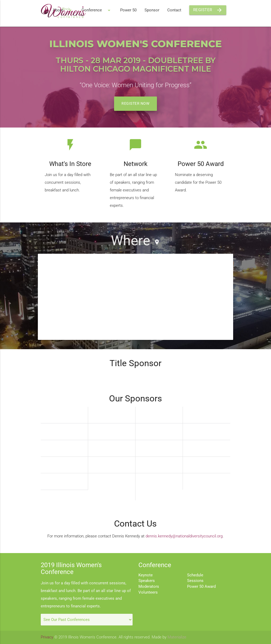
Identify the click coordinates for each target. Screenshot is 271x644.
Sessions (195, 581)
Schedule (195, 575)
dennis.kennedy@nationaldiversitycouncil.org (184, 536)
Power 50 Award (201, 587)
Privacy (47, 637)
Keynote (146, 575)
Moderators (149, 587)
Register (208, 10)
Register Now (135, 104)
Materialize (177, 637)
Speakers (147, 581)
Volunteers (148, 592)
